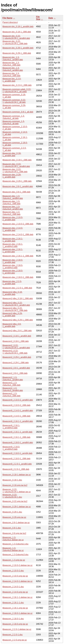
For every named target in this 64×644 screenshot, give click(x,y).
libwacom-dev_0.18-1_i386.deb (17, 160)
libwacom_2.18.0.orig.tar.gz (15, 624)
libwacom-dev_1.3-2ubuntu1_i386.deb (11, 203)
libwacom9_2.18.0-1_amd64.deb (18, 443)
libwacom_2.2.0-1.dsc (13, 635)
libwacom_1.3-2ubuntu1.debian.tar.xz (13, 539)
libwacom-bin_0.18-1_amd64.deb (18, 26)
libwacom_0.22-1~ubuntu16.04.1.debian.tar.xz (17, 491)
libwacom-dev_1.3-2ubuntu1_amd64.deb (13, 197)
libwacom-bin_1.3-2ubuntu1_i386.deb (11, 64)
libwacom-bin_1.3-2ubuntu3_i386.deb (11, 75)
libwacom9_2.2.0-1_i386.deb (16, 469)
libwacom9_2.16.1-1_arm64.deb (17, 432)
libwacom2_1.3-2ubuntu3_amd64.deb (13, 389)
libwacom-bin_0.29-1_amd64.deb (18, 48)
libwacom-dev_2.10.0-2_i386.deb (18, 224)
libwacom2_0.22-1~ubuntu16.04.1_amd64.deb (16, 347)
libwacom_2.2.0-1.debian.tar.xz (17, 629)
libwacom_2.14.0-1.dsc (13, 587)
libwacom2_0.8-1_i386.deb (15, 373)
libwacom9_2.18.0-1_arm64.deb (17, 453)
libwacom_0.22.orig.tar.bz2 (15, 501)
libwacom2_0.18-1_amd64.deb (17, 336)
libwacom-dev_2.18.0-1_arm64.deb (13, 272)
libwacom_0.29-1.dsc (12, 512)
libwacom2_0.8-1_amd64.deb (16, 368)
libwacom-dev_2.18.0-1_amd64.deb (13, 261)
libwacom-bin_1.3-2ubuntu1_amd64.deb (13, 58)
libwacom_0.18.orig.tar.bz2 (15, 485)
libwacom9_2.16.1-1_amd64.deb (18, 421)
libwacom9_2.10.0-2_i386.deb (16, 405)
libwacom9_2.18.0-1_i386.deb (16, 459)
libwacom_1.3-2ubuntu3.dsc (15, 555)
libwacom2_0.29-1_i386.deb (16, 363)
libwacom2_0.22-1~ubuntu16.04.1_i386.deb (15, 352)
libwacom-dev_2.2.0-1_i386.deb (17, 288)
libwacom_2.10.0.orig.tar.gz (15, 576)
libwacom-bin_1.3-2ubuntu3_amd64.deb (13, 69)
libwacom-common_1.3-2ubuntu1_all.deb (14, 117)
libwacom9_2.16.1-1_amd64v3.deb (11, 427)
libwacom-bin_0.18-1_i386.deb (17, 32)
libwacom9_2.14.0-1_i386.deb (16, 416)
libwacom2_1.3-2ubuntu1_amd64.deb (13, 379)
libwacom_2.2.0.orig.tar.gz (15, 640)
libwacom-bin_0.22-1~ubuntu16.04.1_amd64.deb (16, 37)
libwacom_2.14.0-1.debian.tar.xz (17, 581)
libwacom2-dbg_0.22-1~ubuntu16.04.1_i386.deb (15, 309)
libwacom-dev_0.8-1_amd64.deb (18, 186)
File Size (38, 18)
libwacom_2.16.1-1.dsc (13, 603)
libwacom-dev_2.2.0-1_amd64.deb (12, 283)
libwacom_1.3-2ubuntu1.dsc (15, 544)
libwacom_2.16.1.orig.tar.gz (15, 608)
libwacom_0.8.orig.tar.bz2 (14, 533)
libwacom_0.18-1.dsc (12, 480)
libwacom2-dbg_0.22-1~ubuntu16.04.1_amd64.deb (16, 304)
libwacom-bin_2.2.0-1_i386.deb (17, 85)
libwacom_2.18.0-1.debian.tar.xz (17, 613)
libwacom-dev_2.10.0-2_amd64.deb (13, 219)
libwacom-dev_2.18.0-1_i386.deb (18, 277)
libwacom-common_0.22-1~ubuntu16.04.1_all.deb (14, 101)
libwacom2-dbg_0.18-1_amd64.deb (12, 293)
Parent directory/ (10, 22)
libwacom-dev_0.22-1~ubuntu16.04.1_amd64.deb (16, 165)
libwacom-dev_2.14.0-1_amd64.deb (13, 229)
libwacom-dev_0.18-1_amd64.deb (12, 154)
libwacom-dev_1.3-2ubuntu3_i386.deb (11, 213)
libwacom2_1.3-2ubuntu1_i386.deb (11, 384)
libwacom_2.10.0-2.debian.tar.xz (17, 565)
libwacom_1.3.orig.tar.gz (14, 560)
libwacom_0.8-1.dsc (12, 528)
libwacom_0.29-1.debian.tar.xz (17, 507)
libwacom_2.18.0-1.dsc (13, 619)
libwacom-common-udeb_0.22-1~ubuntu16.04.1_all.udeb (17, 90)
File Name (7, 18)
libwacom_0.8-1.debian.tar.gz (16, 523)
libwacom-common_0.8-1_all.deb (18, 112)
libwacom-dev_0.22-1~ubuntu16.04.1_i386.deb (15, 171)
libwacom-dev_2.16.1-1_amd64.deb (13, 240)
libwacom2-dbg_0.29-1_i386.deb (18, 320)
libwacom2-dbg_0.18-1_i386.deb (18, 298)
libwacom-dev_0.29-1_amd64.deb (12, 176)
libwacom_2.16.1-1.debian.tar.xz (17, 597)
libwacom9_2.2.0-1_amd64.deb (17, 464)
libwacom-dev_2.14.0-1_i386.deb (18, 235)
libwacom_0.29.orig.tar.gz (14, 517)
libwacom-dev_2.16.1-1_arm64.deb (13, 251)
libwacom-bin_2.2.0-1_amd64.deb (12, 80)
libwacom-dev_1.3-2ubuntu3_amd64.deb (13, 208)
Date (51, 18)
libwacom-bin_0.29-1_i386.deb (17, 53)
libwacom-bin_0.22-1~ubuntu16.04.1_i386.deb (15, 42)
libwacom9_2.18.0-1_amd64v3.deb (11, 448)
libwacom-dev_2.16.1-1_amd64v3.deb (13, 245)
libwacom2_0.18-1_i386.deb (16, 341)
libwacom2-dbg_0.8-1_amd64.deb (12, 325)
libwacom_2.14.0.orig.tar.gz (15, 592)
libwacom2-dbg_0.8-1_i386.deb (17, 331)
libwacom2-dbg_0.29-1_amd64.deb (12, 315)
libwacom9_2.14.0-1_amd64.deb (18, 411)
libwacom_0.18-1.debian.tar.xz (17, 475)
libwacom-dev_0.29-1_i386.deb (17, 181)
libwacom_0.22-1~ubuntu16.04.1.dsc (12, 496)
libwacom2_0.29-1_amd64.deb (17, 357)
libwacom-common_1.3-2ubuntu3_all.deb (14, 122)
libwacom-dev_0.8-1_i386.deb (16, 192)
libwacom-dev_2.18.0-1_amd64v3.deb (13, 266)
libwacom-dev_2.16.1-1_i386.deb (18, 256)
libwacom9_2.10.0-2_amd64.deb (18, 400)
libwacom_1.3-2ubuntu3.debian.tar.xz (13, 549)
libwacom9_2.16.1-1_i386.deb (16, 437)
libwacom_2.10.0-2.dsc (13, 571)
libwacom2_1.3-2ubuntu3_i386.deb (11, 395)
